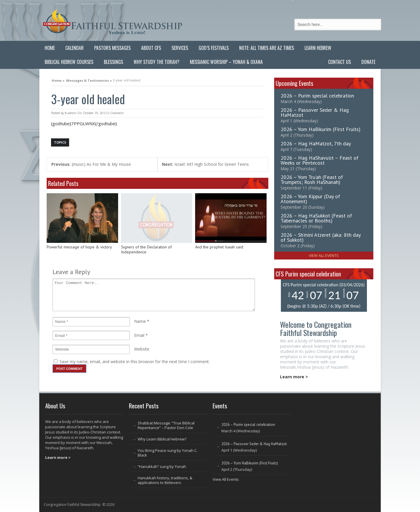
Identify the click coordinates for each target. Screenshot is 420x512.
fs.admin (71, 113)
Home (50, 48)
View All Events (324, 255)
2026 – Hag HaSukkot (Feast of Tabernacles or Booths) (316, 218)
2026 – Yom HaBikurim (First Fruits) (321, 129)
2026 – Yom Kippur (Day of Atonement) (310, 199)
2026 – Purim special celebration (317, 96)
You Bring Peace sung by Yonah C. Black (168, 453)
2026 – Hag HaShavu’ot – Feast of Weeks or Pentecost (320, 160)
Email (139, 335)
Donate (368, 62)
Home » (58, 80)
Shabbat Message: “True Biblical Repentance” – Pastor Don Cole (166, 425)
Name (140, 321)
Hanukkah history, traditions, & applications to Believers (165, 480)
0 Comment (116, 113)
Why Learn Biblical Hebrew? (162, 439)
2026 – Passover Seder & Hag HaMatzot (315, 112)
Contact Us (339, 62)
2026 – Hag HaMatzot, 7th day (316, 143)
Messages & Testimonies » (89, 80)
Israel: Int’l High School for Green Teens (205, 164)
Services (180, 48)
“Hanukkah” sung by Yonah (162, 466)
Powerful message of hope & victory (79, 247)
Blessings (113, 62)
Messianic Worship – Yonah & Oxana (226, 62)
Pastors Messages (112, 48)
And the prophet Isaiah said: (219, 247)
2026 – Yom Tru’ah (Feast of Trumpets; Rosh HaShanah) (312, 180)
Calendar (75, 48)
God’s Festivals (214, 48)
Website (142, 349)
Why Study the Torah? (156, 62)
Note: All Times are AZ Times (267, 48)
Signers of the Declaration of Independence (146, 250)
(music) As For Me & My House (91, 164)
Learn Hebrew (318, 48)
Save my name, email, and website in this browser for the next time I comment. (135, 362)
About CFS (151, 48)
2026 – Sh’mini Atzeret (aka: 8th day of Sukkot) (321, 237)
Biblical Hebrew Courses (69, 62)
